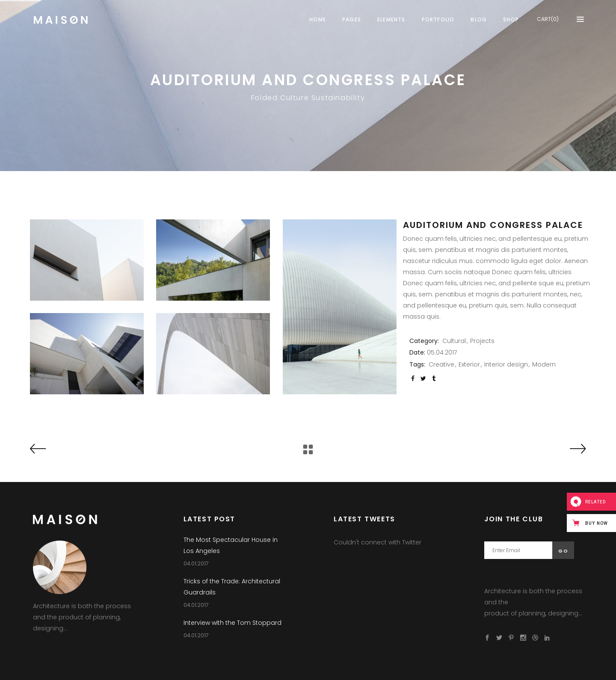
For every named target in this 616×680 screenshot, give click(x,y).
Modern (544, 364)
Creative (441, 364)
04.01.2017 (196, 563)
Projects (482, 341)
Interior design (506, 364)
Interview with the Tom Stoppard (232, 623)
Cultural (454, 341)
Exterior (469, 364)
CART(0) (548, 19)
